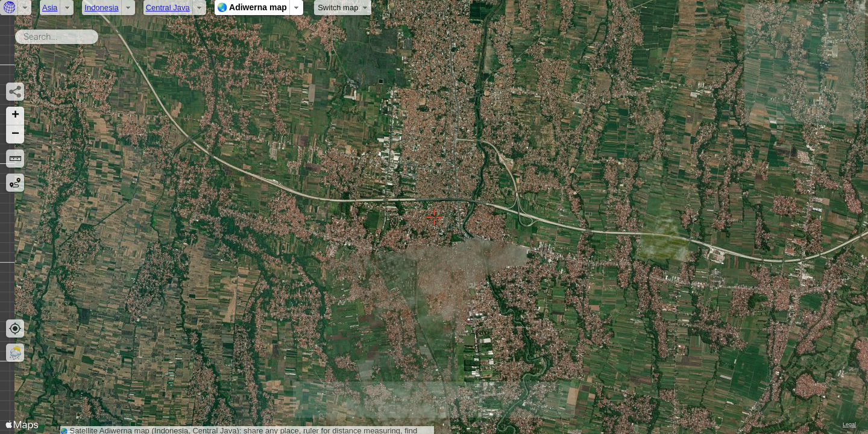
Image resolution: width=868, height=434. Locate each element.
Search (100, 34)
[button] (15, 116)
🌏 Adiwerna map (252, 7)
